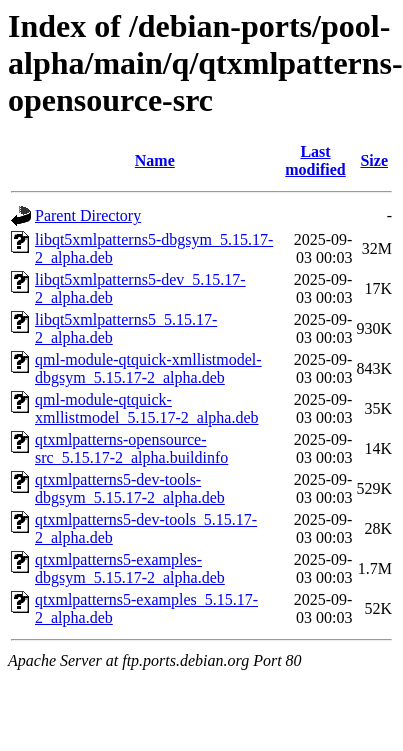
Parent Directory (88, 215)
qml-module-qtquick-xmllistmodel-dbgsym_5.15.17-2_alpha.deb (148, 368)
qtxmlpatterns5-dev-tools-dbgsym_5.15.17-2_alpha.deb (130, 488)
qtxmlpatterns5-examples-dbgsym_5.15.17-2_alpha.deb (130, 568)
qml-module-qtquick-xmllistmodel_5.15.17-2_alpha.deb (147, 408)
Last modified (315, 160)
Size (374, 160)
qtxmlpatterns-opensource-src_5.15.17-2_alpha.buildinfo (131, 448)
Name (155, 160)
